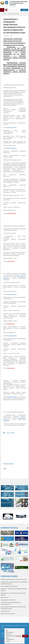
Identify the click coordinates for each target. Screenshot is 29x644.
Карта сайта (4, 633)
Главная (5, 14)
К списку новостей (8, 464)
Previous (2, 516)
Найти (24, 10)
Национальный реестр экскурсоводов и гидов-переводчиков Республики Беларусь (22, 503)
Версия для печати (5, 469)
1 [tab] (28, 528)
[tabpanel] (14, 552)
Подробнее (18, 636)
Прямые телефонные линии (7, 488)
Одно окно (18, 488)
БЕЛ (15, 7)
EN (13, 7)
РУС (10, 7)
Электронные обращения (7, 494)
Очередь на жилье (20, 494)
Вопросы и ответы (6, 503)
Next (27, 516)
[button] (6, 10)
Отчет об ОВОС (11, 433)
